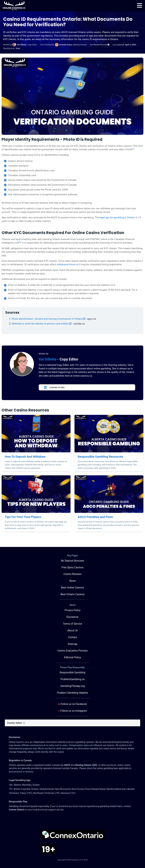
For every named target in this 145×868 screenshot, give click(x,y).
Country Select (16, 723)
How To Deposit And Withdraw (25, 457)
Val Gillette (48, 359)
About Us (72, 630)
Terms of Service (73, 624)
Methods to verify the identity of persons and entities (42, 324)
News (72, 581)
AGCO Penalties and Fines (95, 517)
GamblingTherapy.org (72, 686)
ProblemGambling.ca (72, 679)
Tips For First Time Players (23, 517)
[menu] (140, 6)
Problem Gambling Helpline (73, 693)
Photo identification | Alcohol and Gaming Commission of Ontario (48, 319)
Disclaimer (72, 617)
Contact (73, 637)
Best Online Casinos (72, 588)
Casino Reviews (73, 574)
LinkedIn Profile (54, 387)
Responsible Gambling (72, 672)
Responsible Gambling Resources (100, 457)
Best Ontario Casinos (73, 594)
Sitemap (72, 644)
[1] (133, 149)
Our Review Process (100, 45)
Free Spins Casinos (73, 567)
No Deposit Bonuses (72, 561)
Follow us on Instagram (73, 711)
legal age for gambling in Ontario (117, 217)
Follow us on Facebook (72, 704)
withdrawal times (66, 264)
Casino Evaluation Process (72, 651)
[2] (20, 242)
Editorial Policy (72, 657)
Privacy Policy (72, 610)
